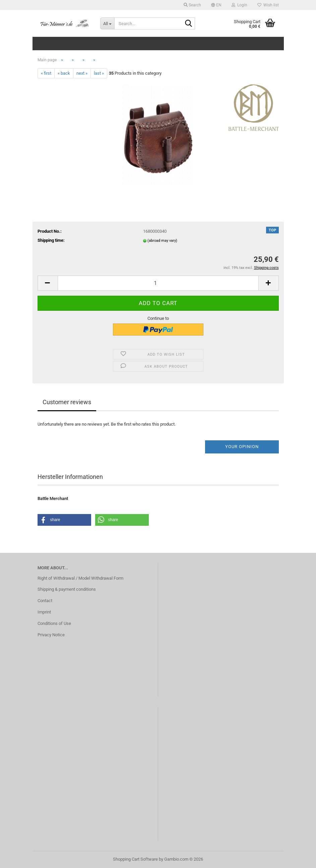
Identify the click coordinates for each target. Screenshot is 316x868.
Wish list (268, 5)
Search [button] (192, 5)
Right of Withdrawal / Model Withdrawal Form (80, 578)
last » (99, 73)
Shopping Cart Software (135, 859)
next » (82, 73)
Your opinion (242, 447)
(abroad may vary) (162, 241)
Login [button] (239, 5)
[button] (216, 5)
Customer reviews (67, 402)
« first (46, 73)
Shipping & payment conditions (67, 589)
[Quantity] (158, 283)
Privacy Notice (51, 635)
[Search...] (107, 23)
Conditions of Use (54, 623)
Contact (45, 601)
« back (64, 73)
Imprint (44, 612)
